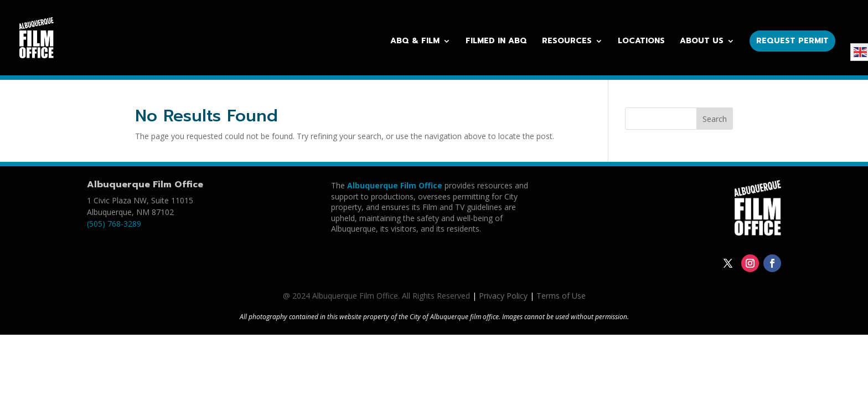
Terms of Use (561, 296)
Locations (641, 42)
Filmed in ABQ (496, 42)
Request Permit (792, 41)
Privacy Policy (503, 296)
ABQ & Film (415, 42)
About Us (702, 42)
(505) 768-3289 (114, 224)
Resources (567, 42)
